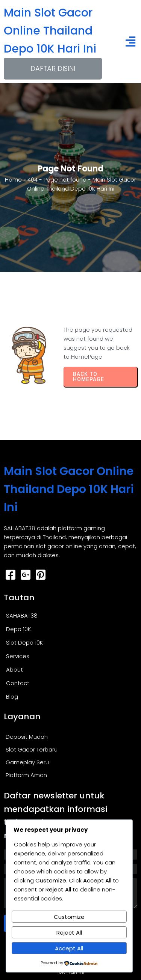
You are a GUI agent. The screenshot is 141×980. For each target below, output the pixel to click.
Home (13, 180)
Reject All (69, 933)
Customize (69, 917)
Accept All (69, 948)
